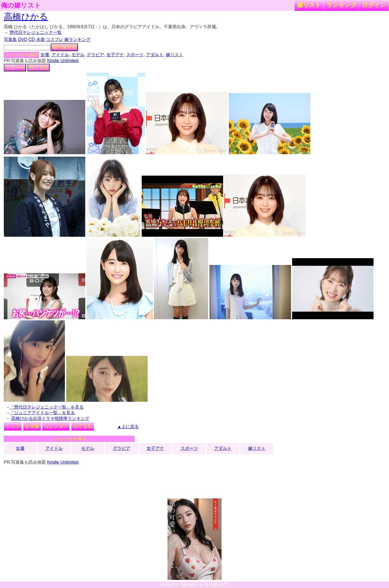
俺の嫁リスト (21, 5)
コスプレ (55, 39)
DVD (23, 39)
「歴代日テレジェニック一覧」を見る (47, 407)
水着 (40, 39)
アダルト (155, 55)
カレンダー (56, 426)
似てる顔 (39, 68)
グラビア (95, 55)
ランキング (341, 5)
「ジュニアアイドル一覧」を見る (42, 413)
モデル (78, 55)
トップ (13, 426)
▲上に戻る (128, 427)
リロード (15, 68)
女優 (45, 55)
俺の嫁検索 (64, 47)
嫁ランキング (77, 39)
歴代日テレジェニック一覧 (36, 32)
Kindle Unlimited (63, 61)
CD (32, 39)
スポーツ (135, 55)
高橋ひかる (26, 17)
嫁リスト (309, 5)
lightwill (188, 585)
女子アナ (115, 55)
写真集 (10, 39)
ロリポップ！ (217, 585)
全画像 (32, 426)
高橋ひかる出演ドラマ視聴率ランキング (50, 418)
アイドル (60, 55)
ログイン (374, 5)
